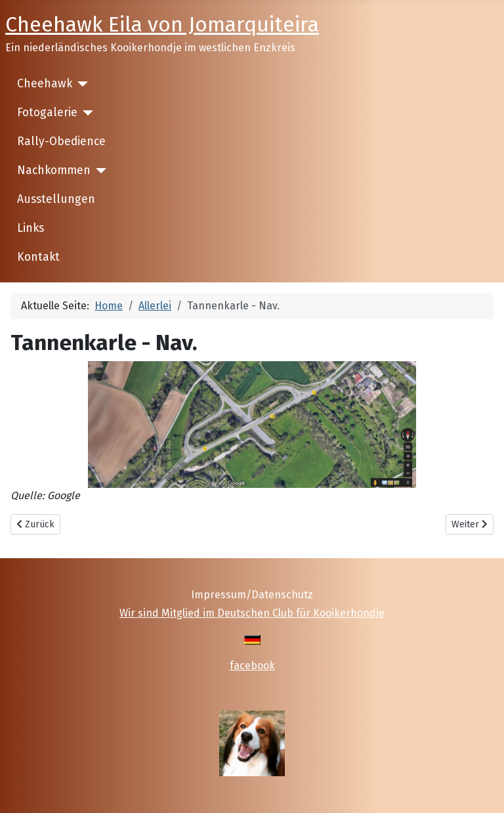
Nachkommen (54, 170)
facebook (252, 666)
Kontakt (38, 257)
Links (31, 228)
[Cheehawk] (80, 84)
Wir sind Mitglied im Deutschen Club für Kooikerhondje (252, 613)
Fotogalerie (47, 113)
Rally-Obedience (61, 142)
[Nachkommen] (99, 171)
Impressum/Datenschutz (252, 595)
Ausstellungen (56, 199)
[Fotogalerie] (86, 113)
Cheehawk (45, 84)
